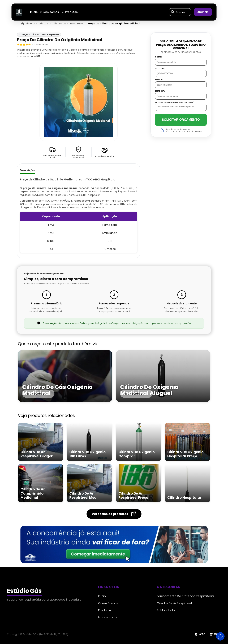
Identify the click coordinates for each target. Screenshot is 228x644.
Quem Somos (50, 12)
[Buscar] (173, 12)
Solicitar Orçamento (181, 120)
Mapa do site (108, 617)
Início (34, 12)
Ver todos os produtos (114, 514)
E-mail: (159, 80)
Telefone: (160, 68)
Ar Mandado (166, 610)
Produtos (70, 12)
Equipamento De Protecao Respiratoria (185, 596)
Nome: (158, 57)
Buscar (180, 12)
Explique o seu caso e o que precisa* (175, 102)
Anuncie (203, 12)
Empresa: (160, 91)
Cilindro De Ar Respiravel (174, 603)
